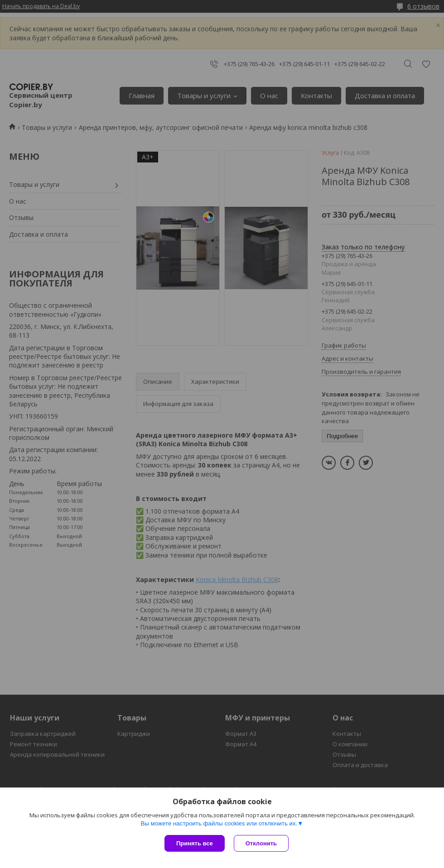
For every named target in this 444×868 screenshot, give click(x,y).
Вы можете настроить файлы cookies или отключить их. (219, 823)
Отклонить (261, 843)
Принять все (195, 843)
